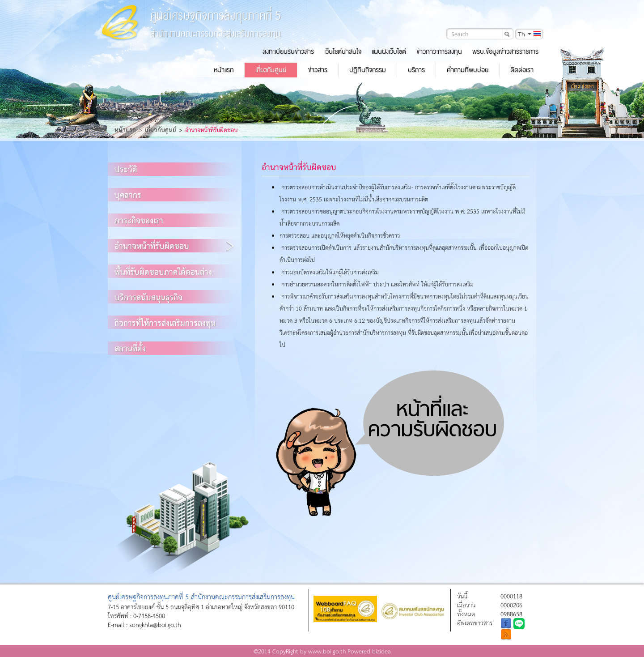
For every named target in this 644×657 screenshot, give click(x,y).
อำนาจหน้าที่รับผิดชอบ (152, 245)
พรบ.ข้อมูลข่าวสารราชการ (505, 51)
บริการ (416, 70)
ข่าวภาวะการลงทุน (439, 51)
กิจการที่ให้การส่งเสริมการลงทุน (165, 322)
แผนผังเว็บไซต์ (389, 51)
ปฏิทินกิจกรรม (368, 70)
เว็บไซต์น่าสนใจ (343, 51)
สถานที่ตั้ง (130, 348)
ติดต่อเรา (522, 70)
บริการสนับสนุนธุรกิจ (148, 297)
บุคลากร (128, 194)
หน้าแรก (224, 70)
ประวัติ (126, 169)
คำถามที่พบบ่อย (468, 70)
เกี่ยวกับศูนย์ (271, 70)
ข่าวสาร (318, 70)
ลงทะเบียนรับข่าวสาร (288, 51)
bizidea (381, 651)
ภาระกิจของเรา (139, 220)
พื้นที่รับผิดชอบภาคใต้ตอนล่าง (163, 271)
